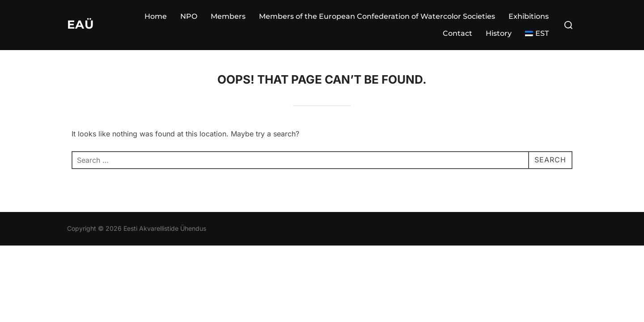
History (499, 33)
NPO (189, 16)
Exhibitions (529, 16)
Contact (458, 33)
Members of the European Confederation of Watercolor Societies (377, 16)
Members (228, 16)
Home (156, 16)
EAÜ (80, 25)
